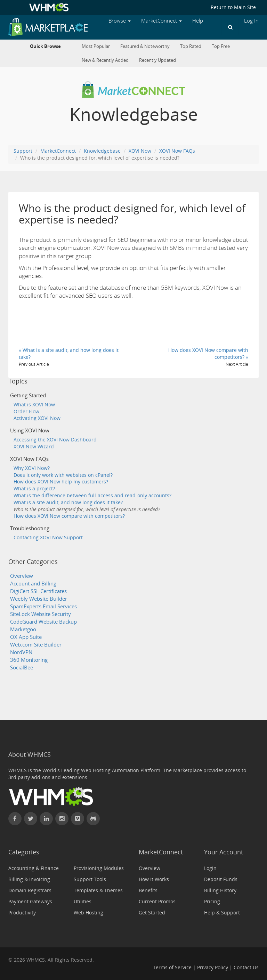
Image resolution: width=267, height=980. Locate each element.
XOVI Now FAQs (177, 151)
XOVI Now (140, 151)
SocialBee (22, 668)
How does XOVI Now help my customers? (61, 481)
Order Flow (26, 411)
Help (198, 21)
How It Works (154, 879)
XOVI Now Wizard (34, 446)
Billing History (220, 890)
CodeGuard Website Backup (43, 622)
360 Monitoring (29, 660)
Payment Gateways (30, 901)
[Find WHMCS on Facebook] (15, 819)
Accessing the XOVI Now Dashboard (55, 440)
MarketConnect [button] (161, 21)
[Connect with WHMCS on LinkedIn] (46, 819)
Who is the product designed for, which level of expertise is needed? (87, 509)
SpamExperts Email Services (43, 606)
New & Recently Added (105, 60)
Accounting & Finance (34, 868)
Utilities (83, 901)
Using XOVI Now (30, 430)
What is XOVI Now (34, 404)
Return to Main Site (233, 7)
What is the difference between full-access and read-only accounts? (92, 495)
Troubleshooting (30, 528)
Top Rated (191, 46)
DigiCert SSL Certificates (38, 591)
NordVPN (21, 652)
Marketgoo (23, 629)
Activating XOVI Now (37, 418)
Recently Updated (157, 60)
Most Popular (96, 46)
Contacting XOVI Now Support (48, 537)
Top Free (221, 46)
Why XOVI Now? (32, 468)
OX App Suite (26, 637)
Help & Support (222, 913)
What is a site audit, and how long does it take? (68, 502)
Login (210, 868)
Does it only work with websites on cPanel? (63, 475)
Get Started (152, 913)
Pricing (212, 901)
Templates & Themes (98, 890)
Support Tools (90, 879)
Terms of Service (172, 967)
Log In (251, 21)
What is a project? (34, 488)
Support (23, 151)
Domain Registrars (30, 890)
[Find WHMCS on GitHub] (93, 819)
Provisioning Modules (99, 868)
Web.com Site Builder (36, 645)
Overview (22, 576)
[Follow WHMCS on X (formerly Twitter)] (31, 819)
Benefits (148, 890)
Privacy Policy (213, 967)
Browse (120, 21)
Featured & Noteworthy (145, 46)
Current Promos (157, 901)
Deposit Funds (221, 879)
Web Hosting (88, 913)
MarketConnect (58, 151)
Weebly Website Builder (39, 599)
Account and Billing (33, 584)
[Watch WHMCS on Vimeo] (78, 819)
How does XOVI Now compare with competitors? (69, 516)
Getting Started (28, 395)
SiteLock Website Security (41, 614)
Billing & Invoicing (29, 879)
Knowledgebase (102, 151)
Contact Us (246, 967)
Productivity (22, 913)
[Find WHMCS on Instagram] (62, 819)
